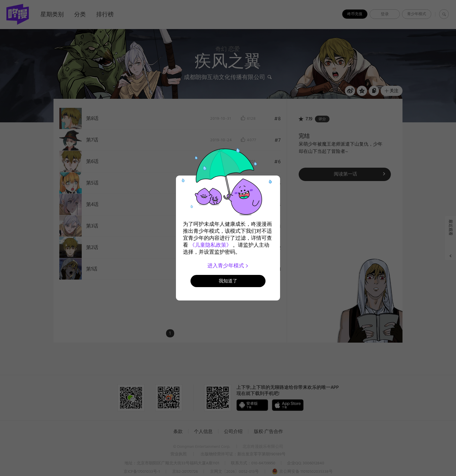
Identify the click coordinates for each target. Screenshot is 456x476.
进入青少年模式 (228, 266)
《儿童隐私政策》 (211, 245)
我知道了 (228, 281)
